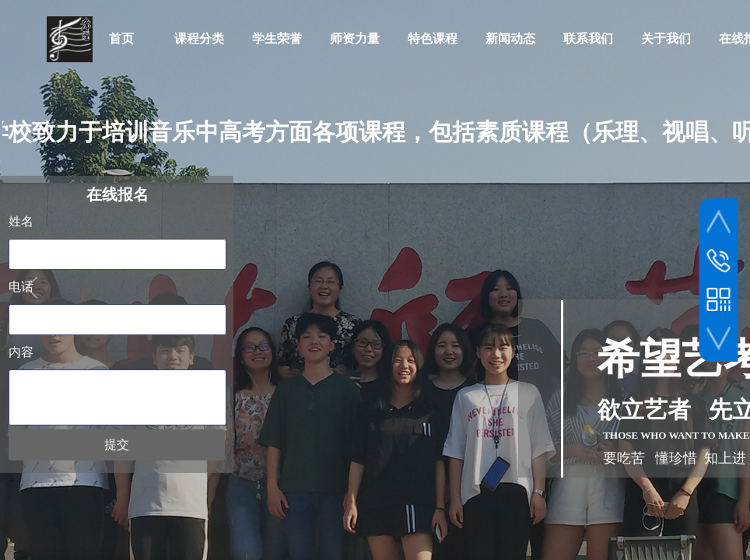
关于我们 (666, 38)
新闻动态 (510, 38)
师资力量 (355, 38)
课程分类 (199, 38)
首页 (121, 38)
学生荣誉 (277, 38)
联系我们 (588, 38)
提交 (117, 444)
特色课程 (433, 38)
